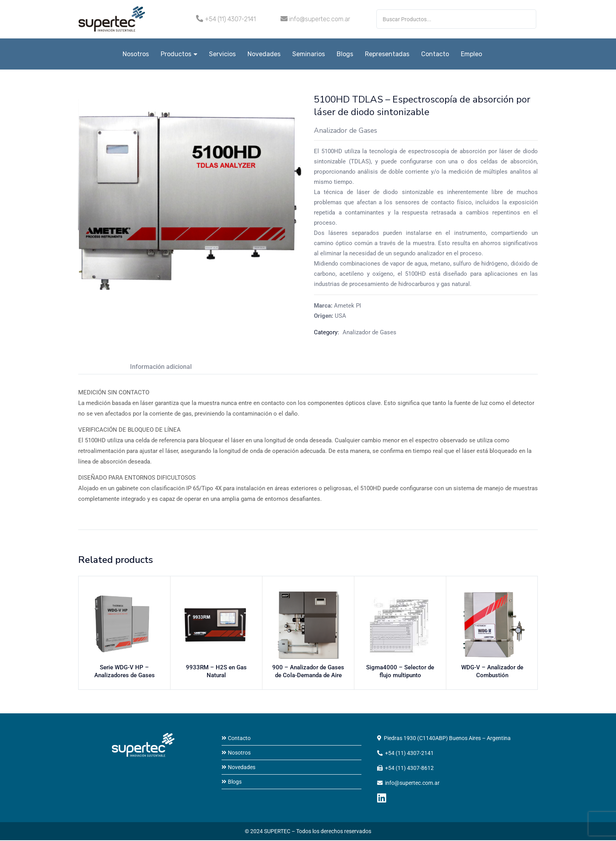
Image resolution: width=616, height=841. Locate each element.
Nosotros (136, 54)
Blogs (345, 54)
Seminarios (309, 54)
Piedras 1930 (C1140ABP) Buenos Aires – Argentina (447, 739)
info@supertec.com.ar (320, 19)
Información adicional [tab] (161, 367)
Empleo (471, 54)
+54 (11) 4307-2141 (230, 19)
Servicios (222, 54)
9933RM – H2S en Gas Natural (216, 670)
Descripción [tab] (95, 367)
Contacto (435, 54)
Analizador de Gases (369, 332)
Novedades (264, 54)
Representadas (387, 54)
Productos (179, 54)
